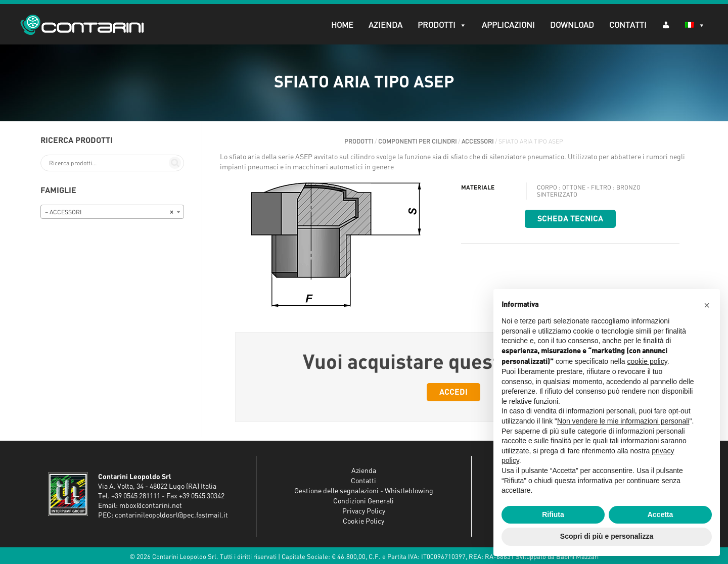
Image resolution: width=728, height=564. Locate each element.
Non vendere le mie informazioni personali (623, 421)
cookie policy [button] (647, 361)
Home (342, 25)
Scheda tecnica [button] (570, 219)
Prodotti (442, 25)
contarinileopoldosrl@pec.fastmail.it (171, 515)
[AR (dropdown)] (666, 25)
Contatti (628, 25)
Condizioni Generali (363, 501)
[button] (707, 305)
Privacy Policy (364, 511)
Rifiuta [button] (553, 514)
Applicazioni (508, 25)
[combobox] (112, 212)
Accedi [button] (453, 392)
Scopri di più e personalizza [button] (607, 536)
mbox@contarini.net (151, 506)
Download (572, 25)
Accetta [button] (661, 514)
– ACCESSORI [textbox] (109, 212)
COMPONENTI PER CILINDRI (417, 142)
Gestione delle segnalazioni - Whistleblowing (364, 491)
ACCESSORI (477, 142)
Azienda (385, 25)
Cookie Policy (363, 522)
